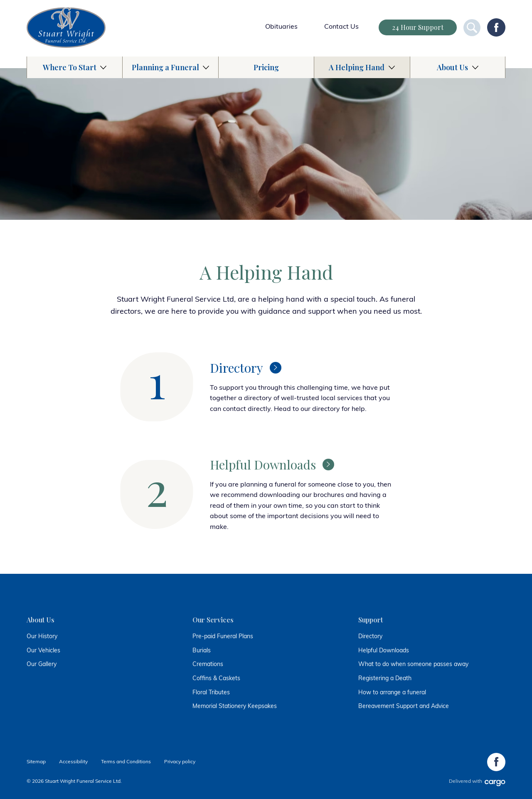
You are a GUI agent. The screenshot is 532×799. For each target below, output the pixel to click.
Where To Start (70, 67)
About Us (452, 67)
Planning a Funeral (165, 67)
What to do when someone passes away (413, 665)
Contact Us (341, 27)
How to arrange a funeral (392, 693)
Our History (42, 637)
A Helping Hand (357, 67)
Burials (202, 651)
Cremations (208, 665)
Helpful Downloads (384, 651)
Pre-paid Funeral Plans (223, 637)
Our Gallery (42, 665)
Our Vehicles (43, 651)
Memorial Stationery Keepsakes (235, 707)
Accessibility (73, 762)
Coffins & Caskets (216, 679)
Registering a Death (385, 679)
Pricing (266, 67)
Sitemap (36, 762)
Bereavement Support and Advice (404, 707)
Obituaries (281, 27)
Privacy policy (180, 762)
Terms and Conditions (126, 762)
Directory (370, 637)
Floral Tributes (211, 693)
